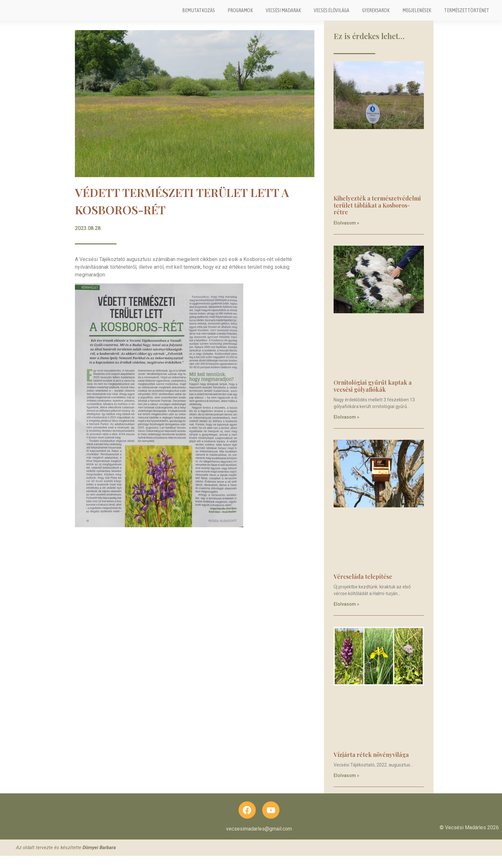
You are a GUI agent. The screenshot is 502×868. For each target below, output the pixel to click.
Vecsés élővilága (332, 16)
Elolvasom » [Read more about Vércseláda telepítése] (346, 615)
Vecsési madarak (283, 16)
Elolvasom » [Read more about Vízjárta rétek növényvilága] (346, 786)
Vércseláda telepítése (363, 587)
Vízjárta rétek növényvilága (371, 766)
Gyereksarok (376, 16)
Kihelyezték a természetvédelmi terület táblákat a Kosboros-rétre (377, 216)
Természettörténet (467, 16)
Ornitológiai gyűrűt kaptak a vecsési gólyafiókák (373, 397)
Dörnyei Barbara (99, 860)
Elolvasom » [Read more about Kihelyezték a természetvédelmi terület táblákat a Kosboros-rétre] (346, 233)
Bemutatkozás (198, 16)
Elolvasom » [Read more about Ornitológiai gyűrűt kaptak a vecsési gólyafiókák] (346, 428)
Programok (240, 16)
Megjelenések (417, 16)
